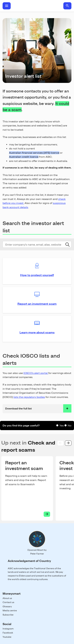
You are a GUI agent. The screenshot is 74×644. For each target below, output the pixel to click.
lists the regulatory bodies (29, 397)
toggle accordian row (67, 408)
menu (7, 6)
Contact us (8, 602)
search (67, 6)
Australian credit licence (24, 157)
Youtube (7, 637)
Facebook (8, 633)
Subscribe (8, 615)
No (70, 426)
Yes (62, 426)
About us (7, 598)
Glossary (7, 606)
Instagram (8, 629)
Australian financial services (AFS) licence (34, 153)
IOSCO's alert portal (36, 373)
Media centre (10, 610)
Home (37, 6)
